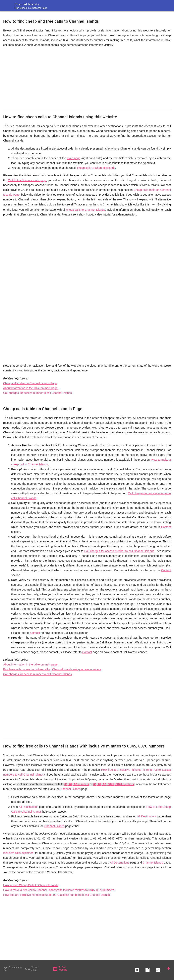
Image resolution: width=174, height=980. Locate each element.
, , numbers (77, 784)
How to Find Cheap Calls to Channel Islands (31, 885)
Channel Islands (71, 789)
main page (74, 158)
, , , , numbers (114, 784)
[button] (137, 969)
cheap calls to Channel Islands (96, 168)
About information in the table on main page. (31, 388)
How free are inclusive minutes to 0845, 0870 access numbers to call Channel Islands (56, 895)
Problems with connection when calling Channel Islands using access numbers (52, 669)
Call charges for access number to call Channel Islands (38, 393)
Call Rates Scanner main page (27, 180)
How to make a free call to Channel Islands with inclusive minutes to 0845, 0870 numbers (59, 890)
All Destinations (28, 807)
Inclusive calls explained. (19, 853)
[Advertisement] (87, 79)
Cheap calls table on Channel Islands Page (30, 383)
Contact (166, 527)
